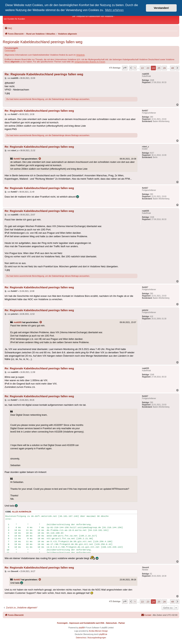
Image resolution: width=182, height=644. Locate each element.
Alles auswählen (22, 512)
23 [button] (148, 68)
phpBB (82, 628)
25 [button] (159, 68)
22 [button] (142, 68)
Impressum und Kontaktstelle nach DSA (87, 623)
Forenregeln (10, 50)
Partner (122, 623)
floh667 (17, 159)
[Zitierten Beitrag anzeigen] (40, 159)
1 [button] (135, 68)
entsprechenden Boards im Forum (90, 62)
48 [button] (173, 68)
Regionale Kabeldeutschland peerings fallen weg (43, 42)
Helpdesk (80, 55)
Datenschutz (111, 623)
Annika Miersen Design (98, 631)
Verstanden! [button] (161, 8)
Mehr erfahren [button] (115, 10)
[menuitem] (8, 28)
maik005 (18, 322)
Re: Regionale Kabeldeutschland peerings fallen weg (44, 74)
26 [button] (164, 68)
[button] (125, 68)
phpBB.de (103, 634)
